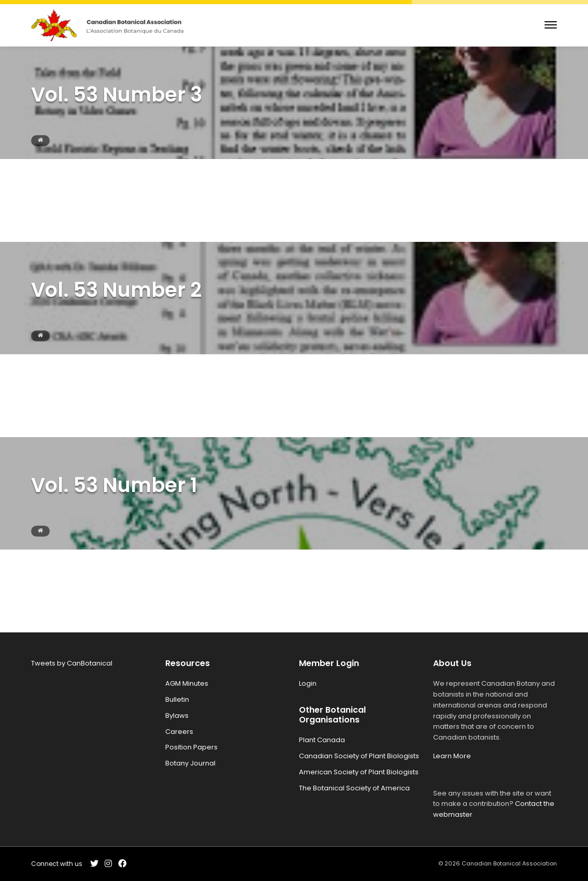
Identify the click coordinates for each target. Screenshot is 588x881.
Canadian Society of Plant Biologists (359, 756)
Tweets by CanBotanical (72, 663)
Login (308, 683)
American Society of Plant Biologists (359, 772)
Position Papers (191, 747)
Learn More (452, 756)
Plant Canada (322, 740)
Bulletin (177, 699)
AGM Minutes (187, 683)
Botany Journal (190, 763)
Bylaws (177, 716)
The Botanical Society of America (354, 788)
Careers (179, 732)
